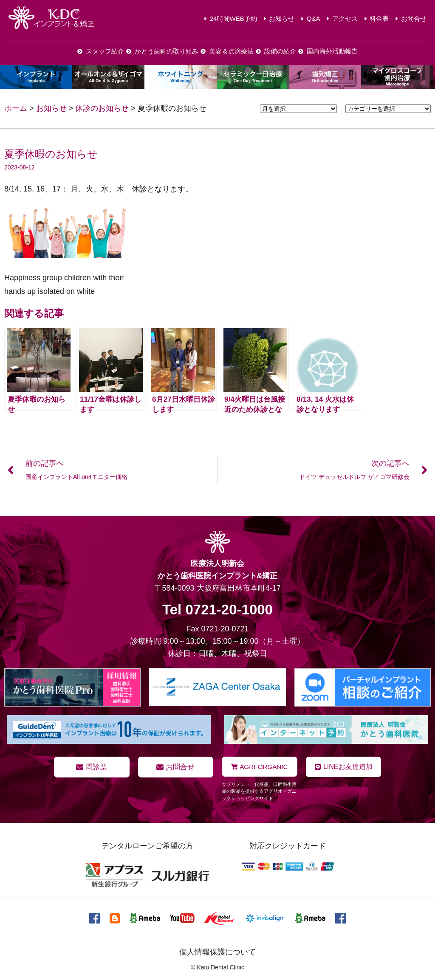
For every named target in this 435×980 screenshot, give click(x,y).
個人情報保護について (217, 952)
